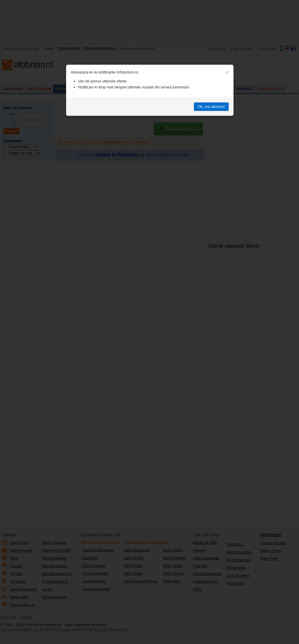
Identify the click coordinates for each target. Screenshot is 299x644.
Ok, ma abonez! (211, 107)
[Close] (227, 72)
